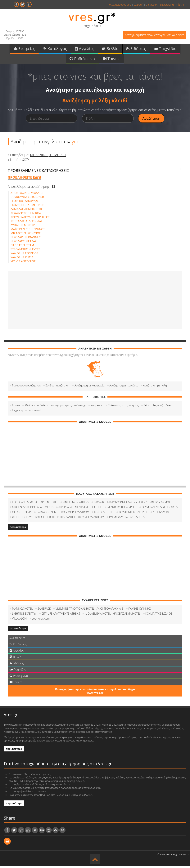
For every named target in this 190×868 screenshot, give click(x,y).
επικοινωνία (167, 5)
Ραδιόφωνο (82, 61)
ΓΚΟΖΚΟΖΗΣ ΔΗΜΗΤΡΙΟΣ (27, 207)
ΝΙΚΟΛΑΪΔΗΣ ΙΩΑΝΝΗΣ (26, 239)
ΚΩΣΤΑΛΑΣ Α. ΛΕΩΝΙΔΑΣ (27, 223)
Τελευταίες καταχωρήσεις (123, 408)
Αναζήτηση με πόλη (155, 388)
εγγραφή (138, 5)
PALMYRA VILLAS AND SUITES (127, 519)
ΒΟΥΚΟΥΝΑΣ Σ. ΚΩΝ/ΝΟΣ (28, 199)
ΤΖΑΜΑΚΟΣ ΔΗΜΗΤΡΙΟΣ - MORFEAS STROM (63, 514)
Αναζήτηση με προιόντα (124, 388)
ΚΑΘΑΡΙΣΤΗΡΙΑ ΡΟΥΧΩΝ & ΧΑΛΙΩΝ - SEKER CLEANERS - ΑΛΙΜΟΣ (132, 504)
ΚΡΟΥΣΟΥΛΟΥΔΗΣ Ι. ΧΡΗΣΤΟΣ (30, 219)
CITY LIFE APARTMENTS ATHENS (61, 616)
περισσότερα (18, 529)
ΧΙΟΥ (26, 162)
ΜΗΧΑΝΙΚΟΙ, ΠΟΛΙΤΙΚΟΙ (48, 157)
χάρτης (180, 5)
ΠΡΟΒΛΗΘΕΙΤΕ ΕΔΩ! (24, 180)
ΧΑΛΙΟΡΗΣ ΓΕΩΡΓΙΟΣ (24, 255)
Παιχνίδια (165, 49)
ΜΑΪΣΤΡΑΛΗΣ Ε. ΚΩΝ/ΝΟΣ (28, 231)
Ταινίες (111, 61)
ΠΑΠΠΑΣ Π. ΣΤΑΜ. (23, 247)
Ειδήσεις (136, 49)
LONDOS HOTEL (104, 514)
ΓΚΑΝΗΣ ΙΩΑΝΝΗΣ (139, 611)
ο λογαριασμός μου (120, 5)
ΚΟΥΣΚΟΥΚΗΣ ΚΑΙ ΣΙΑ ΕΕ (133, 514)
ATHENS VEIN (161, 514)
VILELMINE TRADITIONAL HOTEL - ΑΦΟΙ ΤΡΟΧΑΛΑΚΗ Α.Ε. (89, 611)
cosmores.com (41, 621)
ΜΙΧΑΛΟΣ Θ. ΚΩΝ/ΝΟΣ (26, 235)
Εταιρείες (24, 49)
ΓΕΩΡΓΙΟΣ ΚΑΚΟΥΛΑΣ (25, 203)
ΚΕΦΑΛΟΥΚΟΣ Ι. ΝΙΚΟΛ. (26, 215)
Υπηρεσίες (97, 408)
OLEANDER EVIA (22, 514)
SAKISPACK (44, 611)
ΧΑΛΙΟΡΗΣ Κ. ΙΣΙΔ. (22, 259)
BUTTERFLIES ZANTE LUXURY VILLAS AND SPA (77, 519)
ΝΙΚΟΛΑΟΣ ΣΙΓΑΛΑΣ (24, 243)
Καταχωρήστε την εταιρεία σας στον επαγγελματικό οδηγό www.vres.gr (95, 693)
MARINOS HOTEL (22, 611)
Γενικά (16, 408)
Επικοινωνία (35, 413)
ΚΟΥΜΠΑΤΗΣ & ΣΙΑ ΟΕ (159, 616)
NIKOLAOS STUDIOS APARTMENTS (33, 509)
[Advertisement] (95, 302)
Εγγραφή (17, 413)
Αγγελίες (84, 49)
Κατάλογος (55, 49)
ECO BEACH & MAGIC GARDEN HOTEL (35, 504)
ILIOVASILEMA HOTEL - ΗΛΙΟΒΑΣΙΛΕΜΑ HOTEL (113, 616)
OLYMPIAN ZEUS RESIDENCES (160, 509)
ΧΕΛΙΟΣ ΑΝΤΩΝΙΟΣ (23, 263)
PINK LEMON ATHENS (76, 504)
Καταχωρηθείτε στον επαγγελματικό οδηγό (151, 36)
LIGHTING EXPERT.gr (24, 616)
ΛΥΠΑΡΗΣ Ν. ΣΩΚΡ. (23, 227)
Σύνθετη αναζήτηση (58, 388)
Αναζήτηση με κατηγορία (89, 388)
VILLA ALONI (20, 621)
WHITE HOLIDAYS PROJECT (28, 519)
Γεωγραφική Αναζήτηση (26, 388)
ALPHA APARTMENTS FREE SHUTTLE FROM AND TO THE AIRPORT (98, 509)
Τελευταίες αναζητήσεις (158, 408)
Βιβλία (110, 49)
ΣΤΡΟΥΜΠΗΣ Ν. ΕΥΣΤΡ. (26, 251)
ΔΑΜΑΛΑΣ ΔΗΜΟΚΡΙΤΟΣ (27, 211)
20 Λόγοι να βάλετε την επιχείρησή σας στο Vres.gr (55, 408)
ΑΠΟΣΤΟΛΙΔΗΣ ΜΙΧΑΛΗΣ (27, 195)
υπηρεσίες (152, 5)
